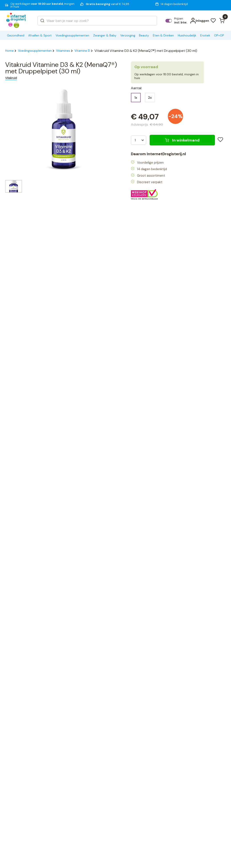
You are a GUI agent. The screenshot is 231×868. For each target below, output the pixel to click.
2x (150, 98)
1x (136, 98)
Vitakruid (11, 78)
